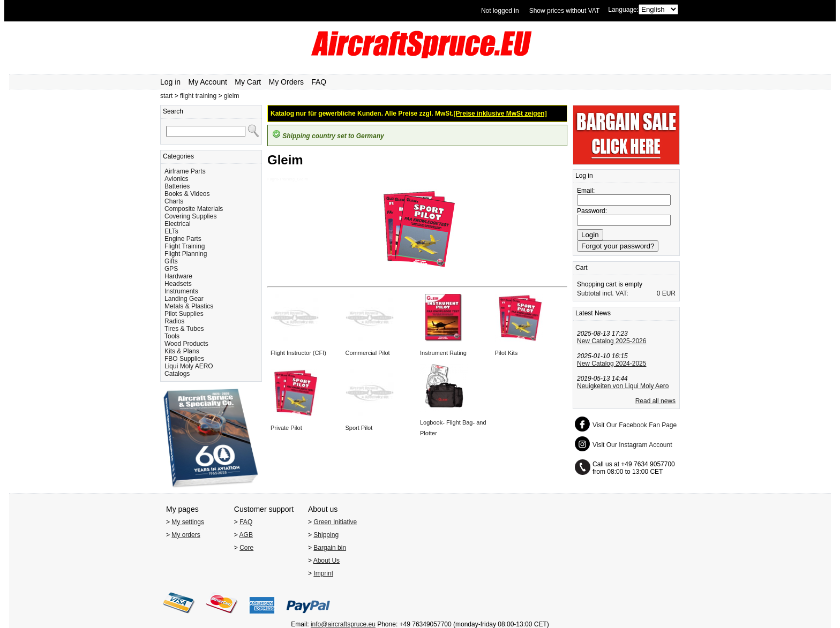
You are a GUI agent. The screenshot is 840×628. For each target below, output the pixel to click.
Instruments (181, 291)
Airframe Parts (185, 171)
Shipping (326, 535)
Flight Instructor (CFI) (298, 353)
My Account (208, 82)
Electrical (178, 224)
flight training (198, 96)
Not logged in (500, 11)
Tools (172, 336)
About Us (327, 561)
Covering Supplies (190, 216)
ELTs (171, 231)
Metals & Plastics (189, 306)
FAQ (319, 82)
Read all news (655, 401)
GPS (171, 269)
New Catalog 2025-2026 (612, 341)
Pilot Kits (507, 353)
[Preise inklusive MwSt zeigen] (500, 114)
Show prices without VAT (565, 11)
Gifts (171, 261)
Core (246, 548)
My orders (186, 535)
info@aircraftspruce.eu (343, 624)
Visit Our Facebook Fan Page (635, 425)
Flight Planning (186, 254)
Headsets (178, 284)
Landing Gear (184, 299)
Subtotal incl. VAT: (603, 293)
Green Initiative (335, 522)
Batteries (177, 186)
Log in (170, 82)
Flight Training (185, 246)
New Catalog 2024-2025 (612, 364)
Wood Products (186, 344)
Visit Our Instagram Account (632, 445)
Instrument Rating (443, 353)
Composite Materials (194, 209)
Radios (174, 321)
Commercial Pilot (368, 353)
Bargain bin (330, 548)
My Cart (248, 82)
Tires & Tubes (184, 329)
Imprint (323, 573)
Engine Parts (183, 239)
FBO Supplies (184, 359)
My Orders (286, 82)
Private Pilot (286, 428)
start (166, 96)
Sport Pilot (359, 428)
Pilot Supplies (184, 314)
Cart (582, 268)
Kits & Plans (182, 351)
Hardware (178, 276)
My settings (188, 522)
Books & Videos (187, 194)
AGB (246, 535)
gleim (232, 96)
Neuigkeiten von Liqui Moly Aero (623, 386)
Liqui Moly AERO (189, 366)
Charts (174, 201)
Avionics (176, 179)
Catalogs (177, 374)
